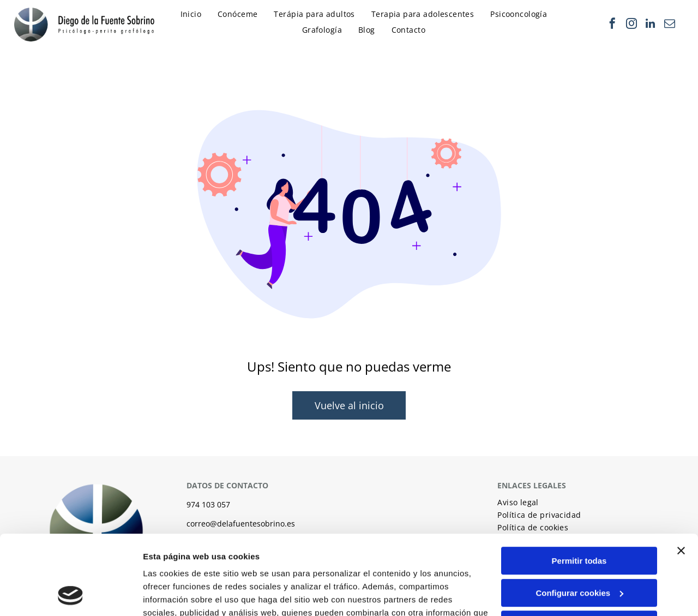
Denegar (579, 550)
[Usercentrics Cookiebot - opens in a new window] (71, 595)
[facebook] (612, 25)
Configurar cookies (579, 518)
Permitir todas (579, 486)
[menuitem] (194, 17)
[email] (670, 25)
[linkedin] (651, 25)
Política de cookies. (223, 564)
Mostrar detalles (175, 594)
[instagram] (631, 25)
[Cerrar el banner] (681, 476)
